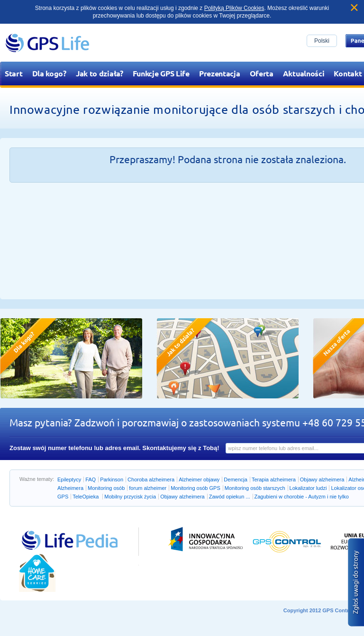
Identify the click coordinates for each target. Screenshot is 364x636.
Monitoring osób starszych (255, 488)
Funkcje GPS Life (161, 73)
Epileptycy (69, 479)
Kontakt (348, 73)
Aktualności (304, 73)
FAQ (91, 479)
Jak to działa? (100, 73)
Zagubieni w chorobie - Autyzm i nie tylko (302, 497)
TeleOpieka (86, 497)
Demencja (236, 479)
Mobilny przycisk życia (130, 497)
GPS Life (47, 43)
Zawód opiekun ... (230, 497)
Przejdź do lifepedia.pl (59, 530)
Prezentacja (220, 73)
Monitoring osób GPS (196, 488)
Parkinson (112, 479)
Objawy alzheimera (322, 479)
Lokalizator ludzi (308, 488)
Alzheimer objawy (199, 479)
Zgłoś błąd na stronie (356, 582)
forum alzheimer (148, 488)
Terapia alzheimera (274, 479)
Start (14, 73)
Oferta (262, 73)
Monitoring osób (106, 488)
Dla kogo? (49, 73)
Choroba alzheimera (151, 479)
